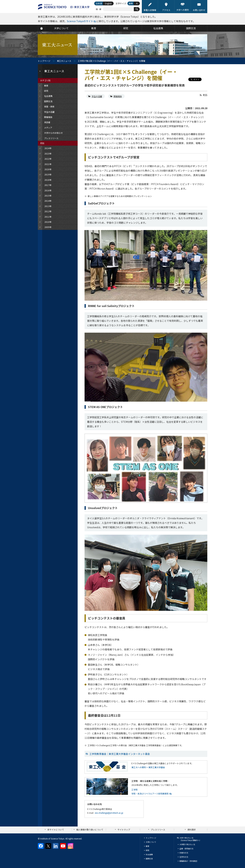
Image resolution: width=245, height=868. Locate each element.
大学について (151, 842)
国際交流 (149, 859)
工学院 (135, 790)
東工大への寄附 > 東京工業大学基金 (148, 767)
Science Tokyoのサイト (80, 21)
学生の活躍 (97, 96)
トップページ (44, 61)
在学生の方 (184, 857)
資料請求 (192, 830)
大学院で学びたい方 (187, 844)
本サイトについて (56, 830)
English (108, 3)
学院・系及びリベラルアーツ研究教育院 (150, 794)
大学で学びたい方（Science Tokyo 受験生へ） (190, 839)
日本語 (99, 3)
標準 (131, 3)
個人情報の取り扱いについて (90, 830)
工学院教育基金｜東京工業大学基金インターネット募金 (120, 754)
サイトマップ (124, 830)
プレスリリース (158, 830)
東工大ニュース (64, 61)
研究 (147, 850)
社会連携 (149, 854)
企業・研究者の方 (186, 849)
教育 (147, 846)
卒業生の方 (184, 853)
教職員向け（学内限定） (189, 861)
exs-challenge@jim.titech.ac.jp (109, 813)
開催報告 (118, 96)
